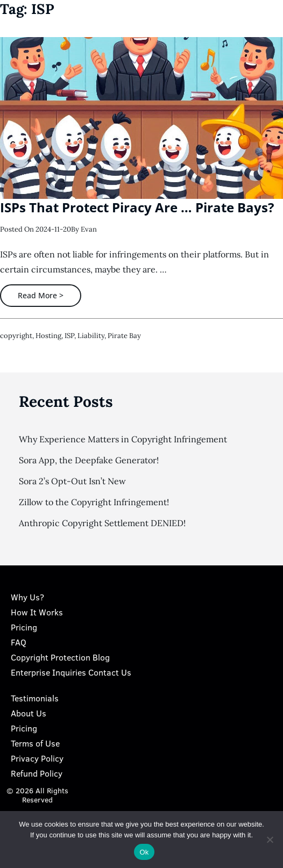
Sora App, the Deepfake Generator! (89, 460)
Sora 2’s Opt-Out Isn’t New (72, 481)
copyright (16, 336)
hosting (48, 336)
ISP (69, 336)
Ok (144, 852)
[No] (270, 840)
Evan (89, 229)
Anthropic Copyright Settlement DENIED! (102, 523)
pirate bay (124, 336)
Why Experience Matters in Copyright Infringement (123, 439)
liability (91, 336)
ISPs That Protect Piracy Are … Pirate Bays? (137, 207)
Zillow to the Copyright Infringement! (94, 502)
